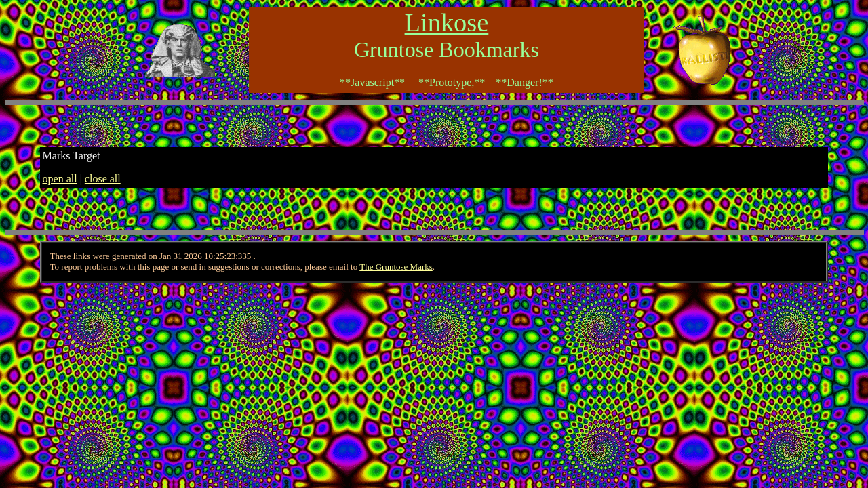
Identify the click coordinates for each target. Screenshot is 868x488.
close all (103, 179)
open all (60, 179)
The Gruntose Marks (396, 267)
